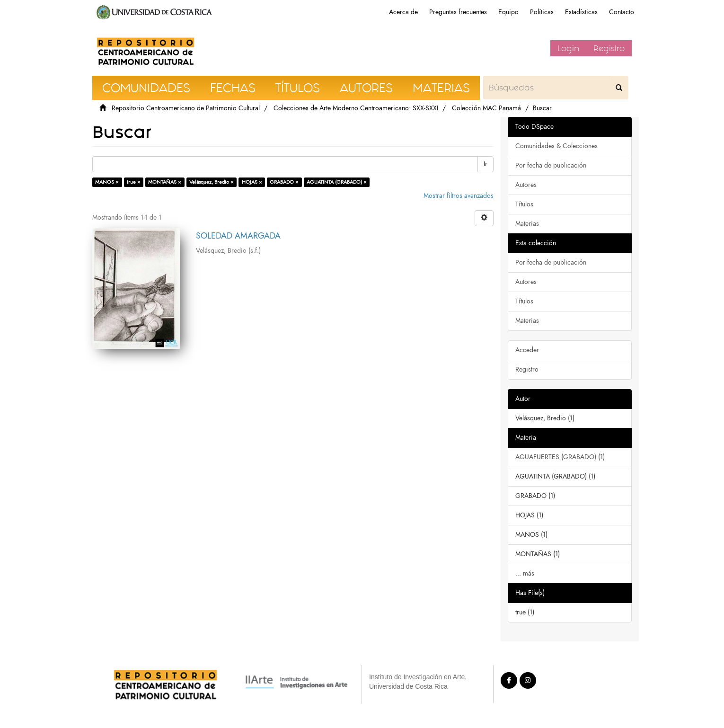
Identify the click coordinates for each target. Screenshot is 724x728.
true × (134, 182)
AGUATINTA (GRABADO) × (337, 182)
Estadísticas (581, 12)
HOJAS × (252, 182)
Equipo (508, 12)
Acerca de (403, 12)
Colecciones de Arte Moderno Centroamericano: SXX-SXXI (356, 108)
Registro (609, 48)
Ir (486, 164)
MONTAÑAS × (165, 182)
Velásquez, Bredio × (212, 182)
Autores (526, 185)
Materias (527, 224)
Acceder (527, 350)
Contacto (622, 12)
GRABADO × (284, 182)
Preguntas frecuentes (458, 12)
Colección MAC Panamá (486, 108)
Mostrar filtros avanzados (459, 196)
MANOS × (107, 182)
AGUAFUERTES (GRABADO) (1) (560, 457)
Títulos (524, 204)
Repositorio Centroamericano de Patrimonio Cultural (186, 108)
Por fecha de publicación (551, 165)
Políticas (542, 12)
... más (525, 573)
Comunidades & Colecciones (556, 146)
